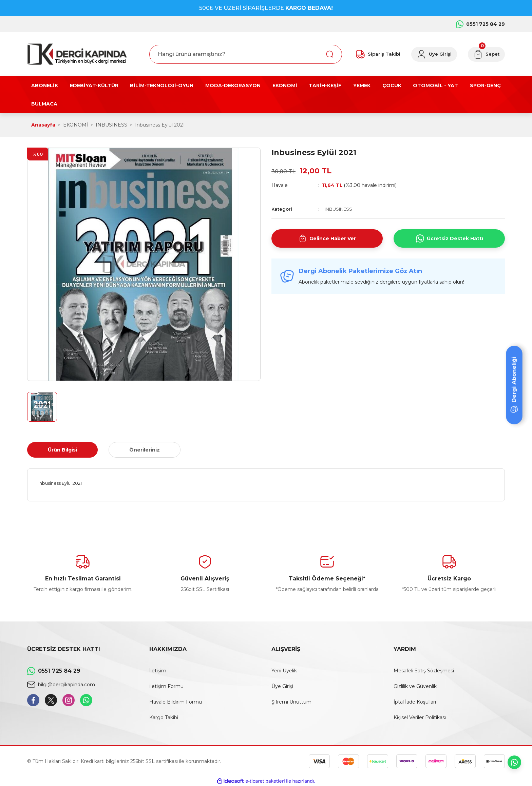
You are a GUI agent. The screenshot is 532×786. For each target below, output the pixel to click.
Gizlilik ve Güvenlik (415, 686)
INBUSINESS (338, 209)
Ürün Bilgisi (62, 450)
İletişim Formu (166, 686)
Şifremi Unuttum (291, 702)
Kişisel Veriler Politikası (420, 717)
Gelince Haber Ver (327, 238)
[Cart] (486, 54)
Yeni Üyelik (284, 671)
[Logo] (77, 54)
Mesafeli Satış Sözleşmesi (424, 671)
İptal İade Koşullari (415, 702)
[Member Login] (434, 54)
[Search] (246, 54)
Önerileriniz (145, 450)
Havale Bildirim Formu (176, 702)
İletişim (158, 671)
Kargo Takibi (164, 717)
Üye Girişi (282, 686)
